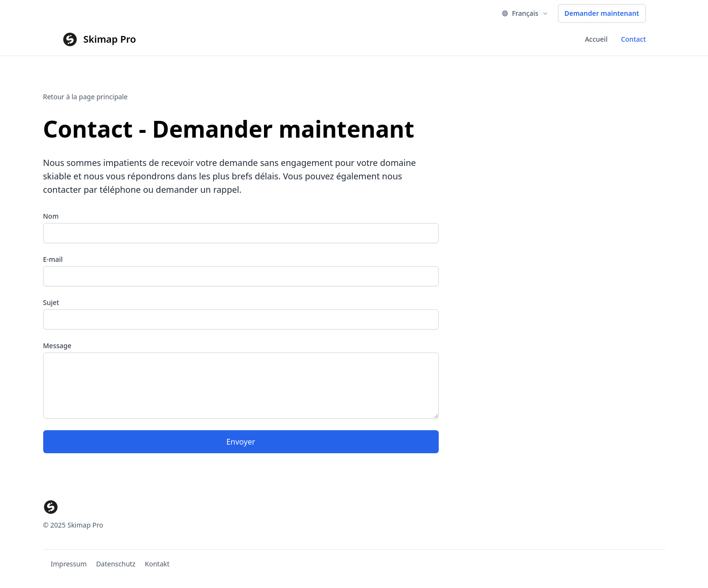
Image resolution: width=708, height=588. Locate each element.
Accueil (596, 39)
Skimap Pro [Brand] (110, 39)
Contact (634, 39)
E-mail (53, 259)
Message (57, 346)
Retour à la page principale (85, 97)
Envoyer (240, 442)
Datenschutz (116, 564)
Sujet (51, 302)
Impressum (69, 564)
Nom (51, 216)
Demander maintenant (602, 13)
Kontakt (157, 564)
